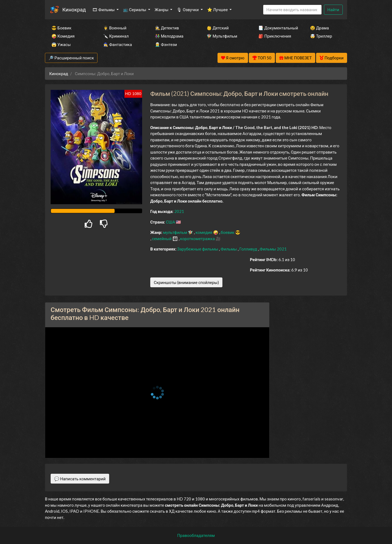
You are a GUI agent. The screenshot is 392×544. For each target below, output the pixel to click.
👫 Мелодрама (169, 36)
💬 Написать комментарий (80, 479)
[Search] (292, 10)
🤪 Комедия (63, 36)
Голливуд (249, 249)
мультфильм (175, 232)
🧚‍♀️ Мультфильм (222, 36)
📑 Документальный (277, 28)
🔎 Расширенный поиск (71, 58)
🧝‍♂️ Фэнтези (166, 44)
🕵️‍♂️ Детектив (167, 28)
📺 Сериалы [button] (135, 10)
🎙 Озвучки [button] (188, 10)
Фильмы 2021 (273, 249)
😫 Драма (319, 28)
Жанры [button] (162, 10)
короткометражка (198, 239)
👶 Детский (218, 28)
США (171, 222)
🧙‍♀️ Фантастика (118, 44)
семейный (162, 239)
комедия (204, 232)
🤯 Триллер (321, 36)
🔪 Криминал (116, 36)
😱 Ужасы (61, 44)
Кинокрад (74, 9)
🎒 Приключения (275, 36)
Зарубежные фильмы (198, 249)
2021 (179, 211)
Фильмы (229, 249)
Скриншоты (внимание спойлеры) (186, 282)
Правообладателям (196, 535)
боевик (228, 232)
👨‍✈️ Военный (115, 28)
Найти (333, 10)
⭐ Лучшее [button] (218, 10)
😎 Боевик (61, 28)
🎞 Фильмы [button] (104, 10)
